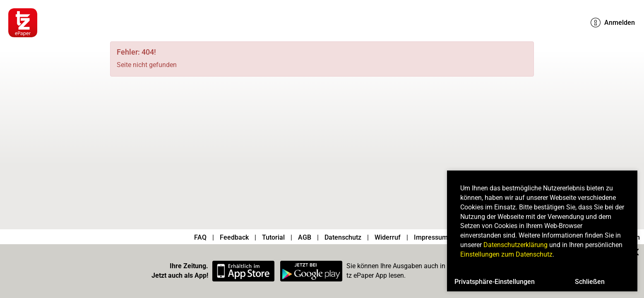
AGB (305, 237)
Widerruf (388, 237)
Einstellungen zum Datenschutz (506, 254)
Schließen (590, 282)
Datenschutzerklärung (515, 245)
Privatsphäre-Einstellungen (495, 282)
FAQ (200, 237)
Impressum (431, 237)
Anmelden (613, 23)
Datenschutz (343, 237)
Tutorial (273, 237)
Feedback (234, 237)
